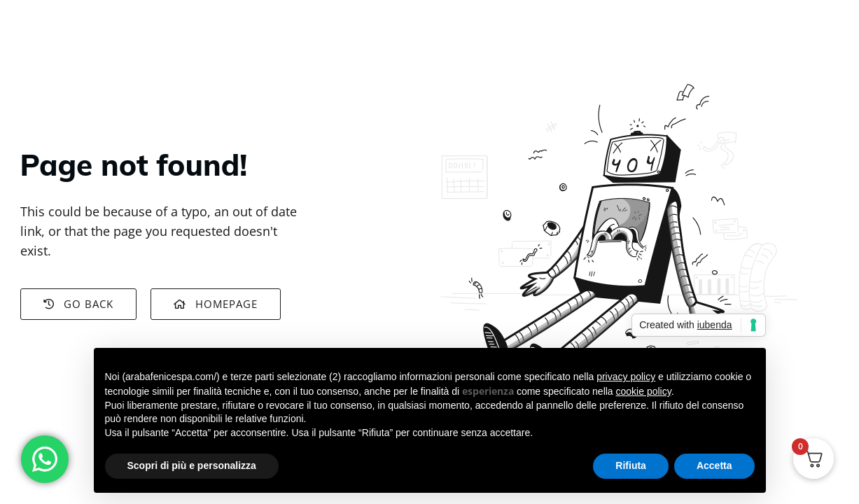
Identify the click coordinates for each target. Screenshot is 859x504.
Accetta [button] (714, 465)
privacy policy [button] (626, 377)
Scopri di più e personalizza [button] (192, 465)
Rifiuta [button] (631, 465)
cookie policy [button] (644, 391)
